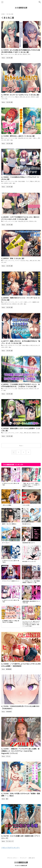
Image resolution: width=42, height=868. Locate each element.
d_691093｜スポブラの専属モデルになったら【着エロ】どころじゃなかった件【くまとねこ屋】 (21, 218)
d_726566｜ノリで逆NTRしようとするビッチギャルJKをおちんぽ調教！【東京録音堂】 (21, 665)
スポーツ (17, 302)
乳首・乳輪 (18, 138)
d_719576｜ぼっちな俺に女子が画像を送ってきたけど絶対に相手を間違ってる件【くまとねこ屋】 (21, 51)
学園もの (17, 97)
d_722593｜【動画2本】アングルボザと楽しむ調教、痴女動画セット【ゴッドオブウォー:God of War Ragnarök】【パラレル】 (20, 751)
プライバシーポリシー (12, 858)
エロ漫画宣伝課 (21, 8)
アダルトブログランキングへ (10, 848)
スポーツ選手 (23, 302)
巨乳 (24, 97)
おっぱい (6, 54)
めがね (10, 345)
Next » (21, 446)
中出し (27, 261)
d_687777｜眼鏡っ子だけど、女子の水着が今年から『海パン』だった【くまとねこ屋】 (21, 342)
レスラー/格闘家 (32, 302)
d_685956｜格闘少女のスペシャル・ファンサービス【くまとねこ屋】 (21, 299)
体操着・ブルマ (25, 181)
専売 (16, 54)
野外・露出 (10, 140)
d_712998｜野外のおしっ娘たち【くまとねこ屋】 (18, 136)
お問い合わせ (32, 858)
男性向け (25, 54)
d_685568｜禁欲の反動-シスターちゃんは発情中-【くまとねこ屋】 (21, 429)
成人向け (20, 54)
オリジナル (11, 54)
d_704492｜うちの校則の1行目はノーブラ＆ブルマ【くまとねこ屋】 (20, 178)
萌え (29, 54)
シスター (17, 433)
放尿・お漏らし (33, 138)
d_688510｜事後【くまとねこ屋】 (13, 258)
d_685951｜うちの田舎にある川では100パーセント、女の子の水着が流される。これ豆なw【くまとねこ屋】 (21, 385)
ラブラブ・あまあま (20, 261)
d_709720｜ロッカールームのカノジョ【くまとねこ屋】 (21, 95)
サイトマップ (23, 858)
